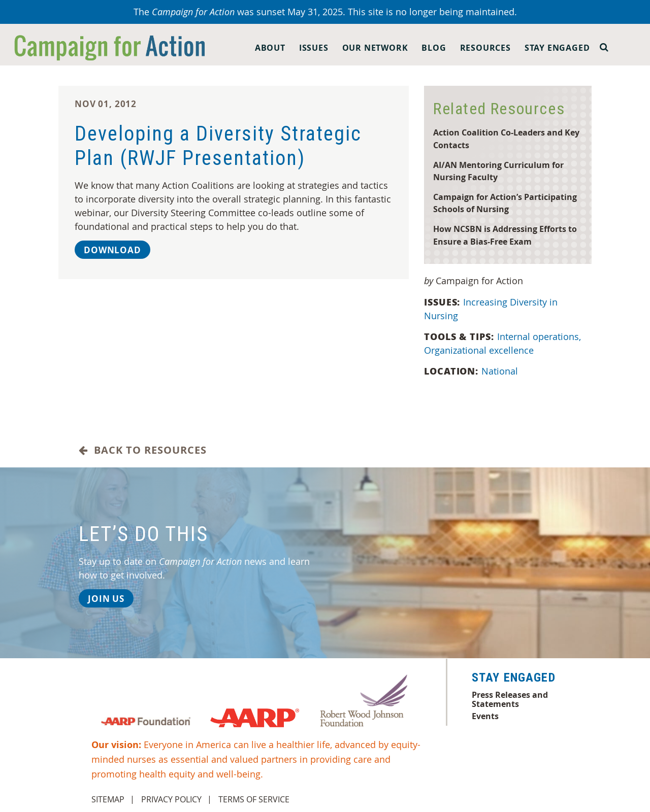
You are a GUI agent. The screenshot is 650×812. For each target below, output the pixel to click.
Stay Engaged (557, 48)
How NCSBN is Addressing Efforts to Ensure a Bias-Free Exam (505, 235)
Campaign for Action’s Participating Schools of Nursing (505, 203)
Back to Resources (143, 450)
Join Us (106, 599)
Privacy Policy (171, 799)
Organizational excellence (480, 350)
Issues (314, 48)
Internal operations (540, 336)
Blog (434, 48)
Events (485, 716)
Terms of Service (254, 799)
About (270, 48)
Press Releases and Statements (510, 699)
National (501, 371)
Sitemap (108, 799)
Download (112, 250)
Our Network (375, 48)
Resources (485, 48)
